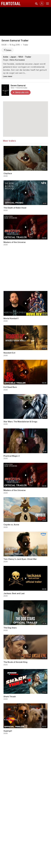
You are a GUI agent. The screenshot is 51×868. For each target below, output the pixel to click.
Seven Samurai (18, 85)
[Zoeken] (36, 4)
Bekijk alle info (21, 92)
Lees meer (8, 76)
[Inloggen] (42, 4)
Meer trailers (9, 141)
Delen (8, 50)
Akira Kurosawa (17, 60)
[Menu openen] (47, 4)
